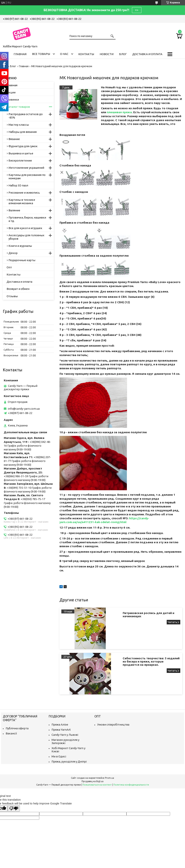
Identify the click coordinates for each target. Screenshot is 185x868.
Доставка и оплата (147, 54)
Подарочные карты (22, 260)
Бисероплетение (20, 160)
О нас (64, 54)
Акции (11, 92)
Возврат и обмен (18, 289)
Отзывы (12, 296)
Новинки (13, 100)
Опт (9, 267)
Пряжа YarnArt (61, 730)
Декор (13, 253)
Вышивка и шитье (21, 153)
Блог (123, 54)
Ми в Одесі (59, 756)
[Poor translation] (14, 808)
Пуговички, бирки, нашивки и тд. (27, 219)
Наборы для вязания (23, 132)
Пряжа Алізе (60, 724)
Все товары (41, 54)
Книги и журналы (20, 246)
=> (137, 10)
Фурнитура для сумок (23, 146)
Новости (107, 54)
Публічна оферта (17, 728)
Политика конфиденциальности (131, 785)
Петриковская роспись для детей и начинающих (148, 615)
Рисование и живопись (24, 193)
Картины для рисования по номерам (27, 177)
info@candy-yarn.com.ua (24, 409)
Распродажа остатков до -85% (26, 116)
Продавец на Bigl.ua (92, 781)
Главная (20, 54)
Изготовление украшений (26, 168)
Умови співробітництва (113, 724)
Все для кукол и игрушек (25, 228)
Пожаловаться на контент (97, 785)
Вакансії (11, 733)
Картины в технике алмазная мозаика (22, 201)
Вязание (14, 139)
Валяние (14, 210)
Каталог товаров (18, 107)
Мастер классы (19, 125)
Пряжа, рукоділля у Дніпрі (69, 761)
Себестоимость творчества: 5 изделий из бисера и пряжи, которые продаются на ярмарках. (151, 661)
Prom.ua (109, 778)
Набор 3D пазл (18, 185)
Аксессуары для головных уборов (26, 237)
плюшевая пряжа (119, 112)
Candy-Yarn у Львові (65, 735)
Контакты (86, 54)
